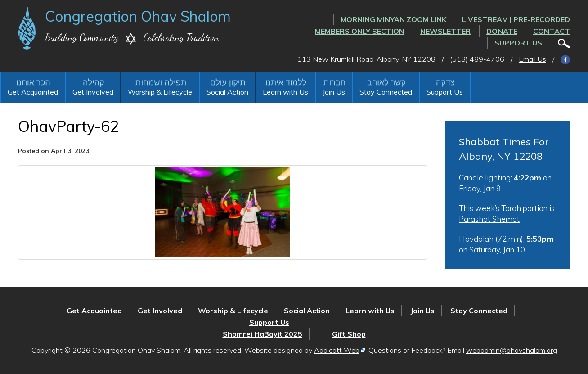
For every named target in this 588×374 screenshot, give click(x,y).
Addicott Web (337, 350)
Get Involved (93, 92)
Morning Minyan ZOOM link (393, 19)
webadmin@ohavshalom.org (512, 350)
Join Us (334, 92)
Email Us (532, 59)
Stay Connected (386, 92)
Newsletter (445, 31)
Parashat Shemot (489, 219)
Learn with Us (285, 92)
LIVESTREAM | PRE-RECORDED (516, 19)
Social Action (227, 92)
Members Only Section (360, 31)
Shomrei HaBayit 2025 (263, 334)
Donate (502, 31)
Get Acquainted (33, 92)
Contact (552, 31)
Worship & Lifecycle (160, 92)
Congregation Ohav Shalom (138, 16)
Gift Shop (349, 334)
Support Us (518, 43)
